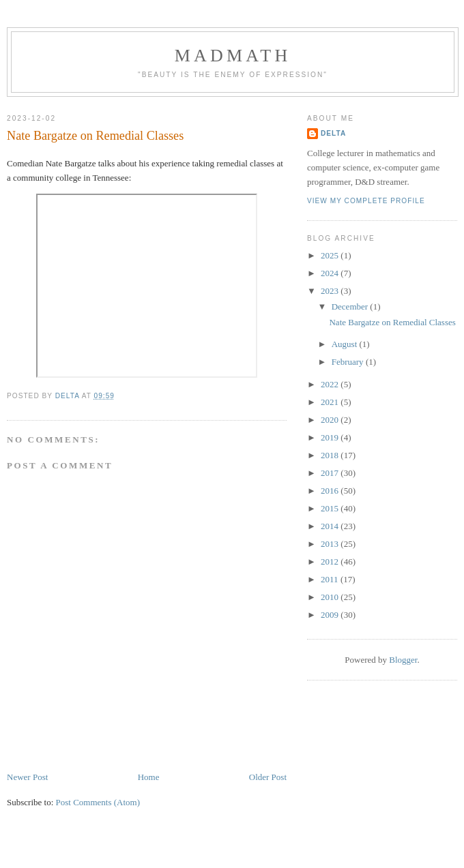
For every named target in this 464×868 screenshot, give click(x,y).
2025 (331, 255)
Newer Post (27, 777)
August (346, 344)
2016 (331, 491)
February (349, 362)
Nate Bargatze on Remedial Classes (392, 322)
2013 (331, 544)
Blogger (403, 660)
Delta (333, 133)
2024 (331, 273)
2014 (331, 526)
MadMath (233, 56)
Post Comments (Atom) (98, 802)
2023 (331, 291)
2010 (331, 597)
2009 (331, 615)
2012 (331, 562)
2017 (331, 473)
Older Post (268, 777)
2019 (331, 437)
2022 (331, 384)
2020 (331, 420)
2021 (331, 402)
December (351, 306)
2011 (331, 579)
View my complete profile (366, 201)
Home (149, 777)
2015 (331, 508)
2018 (331, 455)
